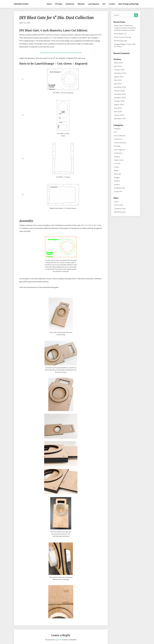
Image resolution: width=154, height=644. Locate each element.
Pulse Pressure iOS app (122, 37)
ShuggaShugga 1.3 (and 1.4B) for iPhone (125, 45)
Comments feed (120, 208)
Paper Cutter (119, 160)
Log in (116, 201)
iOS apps (59, 4)
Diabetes (117, 129)
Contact (112, 4)
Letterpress (70, 4)
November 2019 (120, 98)
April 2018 (118, 111)
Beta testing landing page (128, 4)
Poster (116, 167)
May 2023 (118, 80)
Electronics (118, 139)
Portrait (117, 163)
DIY (104, 4)
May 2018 (118, 108)
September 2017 (120, 118)
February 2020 (119, 91)
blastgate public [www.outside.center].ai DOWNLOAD (61, 52)
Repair (116, 170)
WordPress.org (120, 212)
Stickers (117, 181)
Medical (117, 157)
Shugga (117, 177)
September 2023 (120, 73)
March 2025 (118, 63)
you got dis (118, 191)
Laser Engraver (94, 4)
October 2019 (119, 101)
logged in (58, 640)
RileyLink (81, 4)
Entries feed (118, 205)
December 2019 (120, 94)
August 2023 (119, 77)
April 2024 (118, 66)
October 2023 (119, 70)
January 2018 (119, 115)
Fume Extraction (120, 143)
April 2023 (118, 84)
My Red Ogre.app (120, 41)
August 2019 (119, 105)
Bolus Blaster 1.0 (120, 34)
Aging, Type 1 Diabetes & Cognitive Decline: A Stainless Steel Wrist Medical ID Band (125, 28)
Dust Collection (120, 136)
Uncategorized (119, 188)
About (49, 4)
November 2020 (120, 87)
